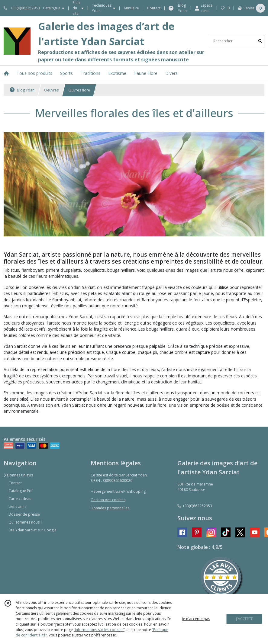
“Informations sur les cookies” (99, 630)
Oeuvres (51, 90)
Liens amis (17, 506)
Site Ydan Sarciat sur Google (32, 530)
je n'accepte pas (196, 619)
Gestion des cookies (108, 500)
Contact (154, 8)
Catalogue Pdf (21, 491)
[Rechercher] (260, 41)
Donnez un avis (18, 475)
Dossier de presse (24, 514)
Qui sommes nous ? (25, 522)
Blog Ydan (22, 90)
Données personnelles (110, 508)
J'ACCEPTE (244, 619)
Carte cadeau (20, 499)
